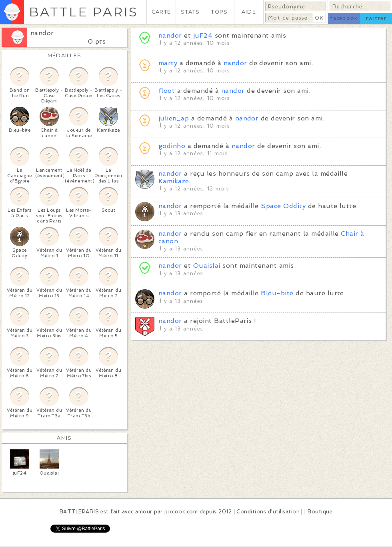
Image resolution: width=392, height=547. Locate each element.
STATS (190, 12)
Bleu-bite (277, 293)
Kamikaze (174, 181)
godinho (172, 146)
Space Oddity (283, 206)
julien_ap (174, 118)
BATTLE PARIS (83, 12)
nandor (42, 33)
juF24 (203, 35)
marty (168, 63)
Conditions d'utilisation (268, 512)
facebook (344, 18)
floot (167, 91)
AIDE (249, 12)
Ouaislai (207, 265)
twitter (376, 18)
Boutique (320, 512)
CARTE (161, 12)
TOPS (219, 12)
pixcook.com (181, 512)
